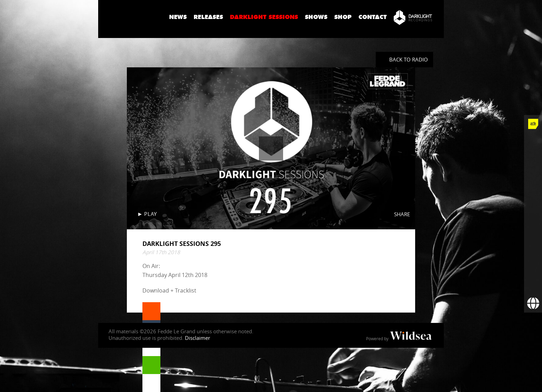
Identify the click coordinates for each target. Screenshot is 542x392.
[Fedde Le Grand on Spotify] (533, 232)
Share (402, 214)
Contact (373, 17)
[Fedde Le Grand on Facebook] (533, 142)
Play (150, 214)
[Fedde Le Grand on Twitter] (533, 160)
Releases (208, 17)
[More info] (533, 268)
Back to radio (409, 59)
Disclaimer (198, 338)
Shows (316, 17)
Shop (343, 17)
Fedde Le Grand (131, 17)
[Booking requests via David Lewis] (533, 304)
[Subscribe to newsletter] (533, 286)
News (178, 17)
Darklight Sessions (264, 17)
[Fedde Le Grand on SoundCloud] (533, 214)
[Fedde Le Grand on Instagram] (533, 178)
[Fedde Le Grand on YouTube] (533, 196)
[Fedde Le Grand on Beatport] (533, 250)
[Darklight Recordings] (413, 17)
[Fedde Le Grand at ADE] (533, 124)
